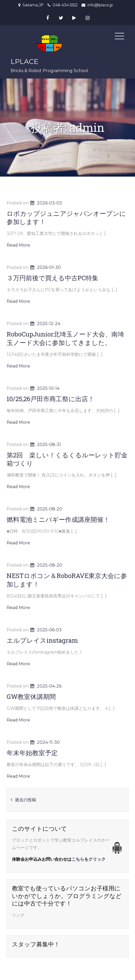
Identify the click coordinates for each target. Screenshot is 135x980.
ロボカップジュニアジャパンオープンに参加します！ (66, 218)
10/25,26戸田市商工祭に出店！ (50, 399)
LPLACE (25, 62)
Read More (18, 245)
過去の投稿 (26, 800)
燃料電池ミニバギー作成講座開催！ (58, 519)
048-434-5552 (65, 5)
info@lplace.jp (100, 5)
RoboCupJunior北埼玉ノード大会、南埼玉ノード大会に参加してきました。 (65, 338)
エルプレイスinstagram (42, 640)
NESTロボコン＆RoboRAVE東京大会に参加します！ (67, 580)
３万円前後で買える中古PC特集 (52, 278)
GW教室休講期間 (31, 697)
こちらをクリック (88, 859)
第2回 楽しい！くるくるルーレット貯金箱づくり (67, 459)
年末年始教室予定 (32, 753)
